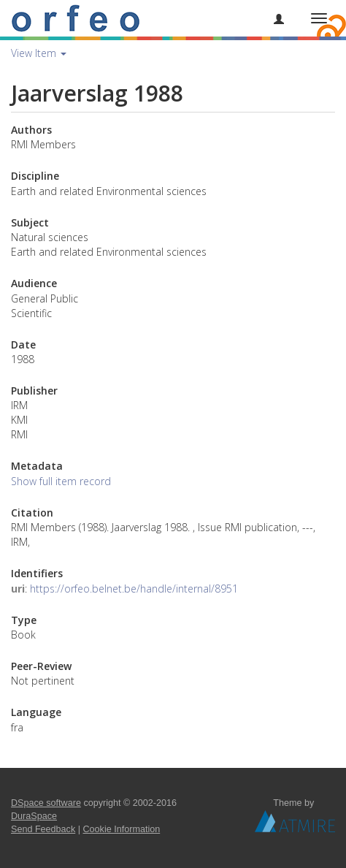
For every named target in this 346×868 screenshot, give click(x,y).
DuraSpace (34, 816)
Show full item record (61, 481)
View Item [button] (39, 53)
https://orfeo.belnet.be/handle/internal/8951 (134, 589)
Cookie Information (122, 829)
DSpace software (46, 803)
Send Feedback (43, 829)
